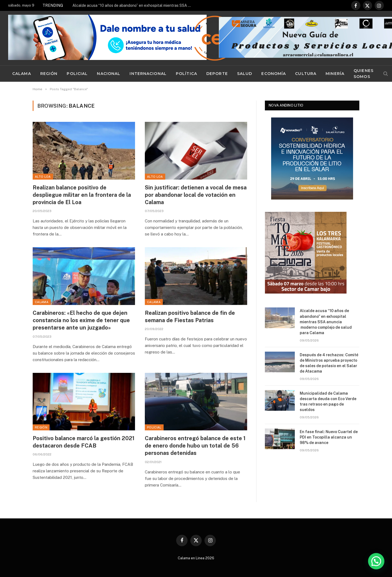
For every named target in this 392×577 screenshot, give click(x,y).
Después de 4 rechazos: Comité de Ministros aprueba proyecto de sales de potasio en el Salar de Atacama (329, 363)
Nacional (109, 74)
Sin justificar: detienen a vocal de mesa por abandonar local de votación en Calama (196, 195)
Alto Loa (43, 177)
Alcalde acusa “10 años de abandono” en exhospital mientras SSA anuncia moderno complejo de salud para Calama (134, 5)
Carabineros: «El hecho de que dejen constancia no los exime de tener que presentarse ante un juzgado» (81, 320)
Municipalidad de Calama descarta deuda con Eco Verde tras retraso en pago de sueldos (328, 401)
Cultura (306, 74)
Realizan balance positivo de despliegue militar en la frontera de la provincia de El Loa (82, 195)
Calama (22, 74)
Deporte (217, 74)
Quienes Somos (364, 74)
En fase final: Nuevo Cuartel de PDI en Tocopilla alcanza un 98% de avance (329, 437)
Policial (77, 74)
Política (186, 74)
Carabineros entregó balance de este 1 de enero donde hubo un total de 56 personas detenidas (195, 446)
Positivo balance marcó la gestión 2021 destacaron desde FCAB (84, 442)
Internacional (148, 74)
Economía (274, 74)
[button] (376, 561)
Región (49, 74)
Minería (335, 74)
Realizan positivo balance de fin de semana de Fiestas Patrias (190, 317)
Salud (245, 74)
